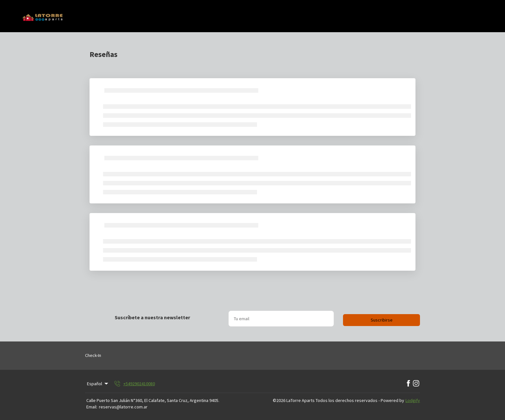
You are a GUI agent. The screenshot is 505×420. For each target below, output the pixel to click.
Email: (92, 407)
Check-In (93, 355)
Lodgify (413, 400)
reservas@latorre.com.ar (123, 407)
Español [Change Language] (98, 384)
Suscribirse (382, 320)
